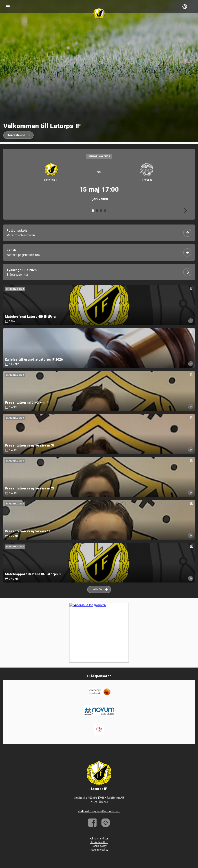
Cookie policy (99, 846)
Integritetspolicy (99, 850)
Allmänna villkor (99, 839)
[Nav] (8, 7)
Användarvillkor (99, 842)
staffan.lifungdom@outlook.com (99, 811)
